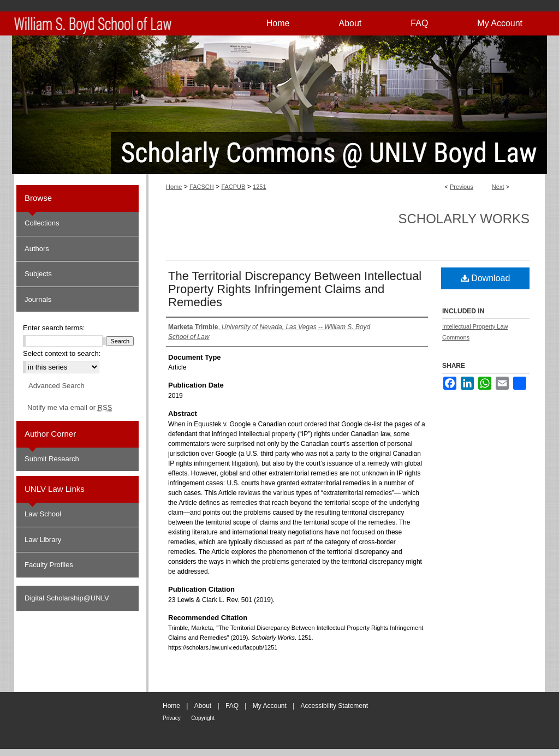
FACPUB (233, 187)
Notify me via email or (70, 408)
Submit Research (52, 459)
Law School (43, 514)
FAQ (232, 706)
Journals (38, 299)
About (203, 706)
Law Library (43, 540)
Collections (42, 223)
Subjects (38, 274)
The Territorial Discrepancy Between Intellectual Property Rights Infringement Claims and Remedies (295, 289)
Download (486, 278)
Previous (462, 187)
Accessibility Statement (334, 706)
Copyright (203, 718)
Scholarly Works (464, 219)
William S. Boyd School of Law (513, 715)
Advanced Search (57, 386)
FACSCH (202, 187)
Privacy (172, 718)
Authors (37, 249)
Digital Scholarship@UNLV (67, 598)
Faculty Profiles (49, 565)
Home (174, 187)
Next (498, 187)
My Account (270, 706)
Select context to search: (62, 353)
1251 (259, 187)
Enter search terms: (54, 328)
